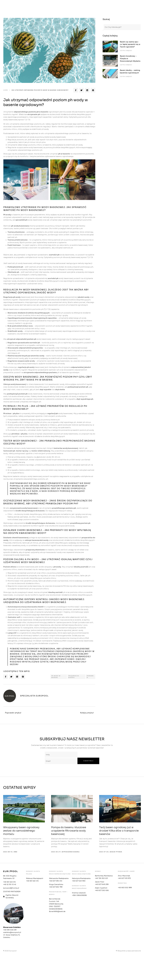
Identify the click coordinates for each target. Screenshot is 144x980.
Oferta (50, 6)
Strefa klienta (66, 6)
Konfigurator (113, 6)
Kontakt (96, 6)
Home (6, 90)
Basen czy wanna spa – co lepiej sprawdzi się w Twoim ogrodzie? (130, 41)
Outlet (83, 6)
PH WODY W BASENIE (56, 677)
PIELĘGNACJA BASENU (74, 677)
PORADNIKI (90, 677)
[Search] (103, 25)
